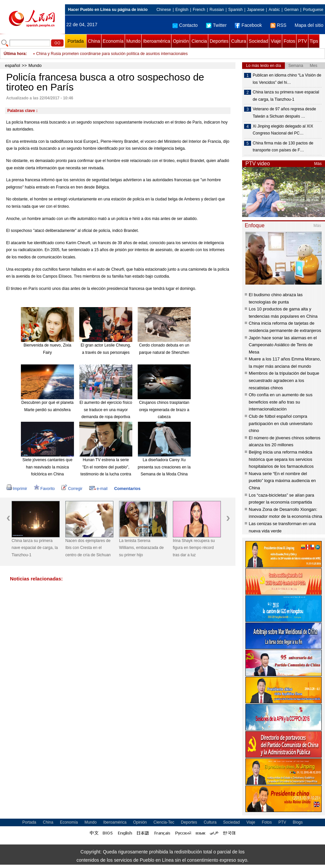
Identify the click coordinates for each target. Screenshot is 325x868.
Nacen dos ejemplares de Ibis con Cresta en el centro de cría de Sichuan (88, 548)
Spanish (235, 10)
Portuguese (313, 10)
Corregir (72, 489)
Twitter (216, 25)
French (199, 10)
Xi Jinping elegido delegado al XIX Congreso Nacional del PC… (283, 130)
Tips (314, 41)
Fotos (289, 41)
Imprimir (17, 489)
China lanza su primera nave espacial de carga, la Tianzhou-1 (35, 548)
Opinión (181, 41)
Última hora (15, 54)
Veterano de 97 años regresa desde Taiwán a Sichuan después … (284, 113)
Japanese (256, 10)
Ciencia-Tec (164, 822)
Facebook (248, 25)
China (94, 41)
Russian (217, 10)
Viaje (276, 41)
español (13, 65)
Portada (75, 41)
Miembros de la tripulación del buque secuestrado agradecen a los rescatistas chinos (284, 380)
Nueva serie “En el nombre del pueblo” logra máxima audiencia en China (282, 481)
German (291, 10)
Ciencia (199, 41)
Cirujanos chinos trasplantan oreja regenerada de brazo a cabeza (164, 410)
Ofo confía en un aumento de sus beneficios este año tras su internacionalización (281, 402)
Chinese (164, 10)
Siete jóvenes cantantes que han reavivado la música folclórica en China (48, 467)
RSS (278, 25)
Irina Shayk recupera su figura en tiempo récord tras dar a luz (194, 548)
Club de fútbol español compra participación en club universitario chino (281, 423)
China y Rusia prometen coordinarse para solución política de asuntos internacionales (112, 54)
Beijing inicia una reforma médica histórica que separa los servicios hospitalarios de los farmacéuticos (281, 459)
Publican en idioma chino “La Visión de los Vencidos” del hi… (287, 79)
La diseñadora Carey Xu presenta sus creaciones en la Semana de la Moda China (164, 467)
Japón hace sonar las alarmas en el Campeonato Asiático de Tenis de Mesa (283, 345)
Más (318, 164)
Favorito (44, 489)
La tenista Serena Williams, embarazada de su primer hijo (141, 548)
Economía (113, 41)
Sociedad (258, 41)
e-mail (98, 489)
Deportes (219, 41)
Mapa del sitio (309, 25)
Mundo (133, 41)
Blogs (298, 822)
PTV (302, 41)
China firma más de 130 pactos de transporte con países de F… (283, 147)
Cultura (239, 41)
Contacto (185, 25)
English (182, 10)
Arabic (274, 10)
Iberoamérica (157, 41)
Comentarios (127, 488)
